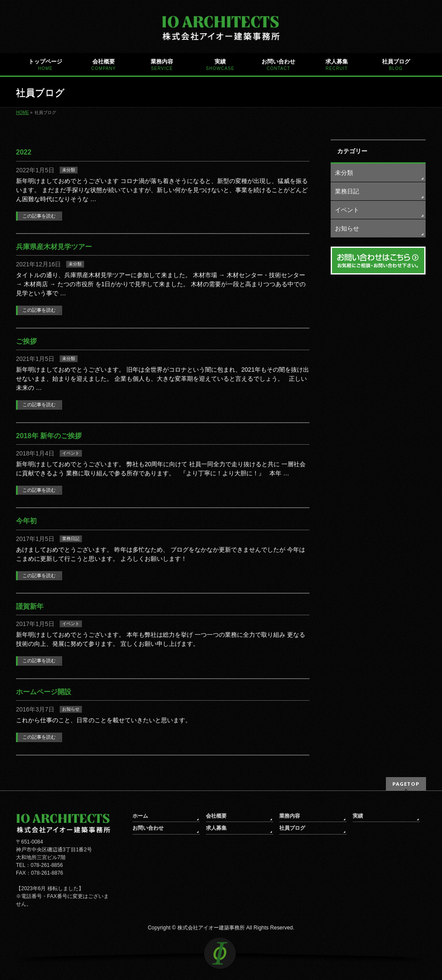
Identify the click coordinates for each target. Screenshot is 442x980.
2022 (24, 152)
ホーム (140, 816)
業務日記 (71, 539)
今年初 (26, 521)
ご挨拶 (26, 341)
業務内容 (290, 816)
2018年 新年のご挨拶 (49, 436)
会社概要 (216, 816)
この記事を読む (39, 216)
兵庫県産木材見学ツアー (54, 247)
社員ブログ (292, 828)
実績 (358, 816)
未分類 (69, 170)
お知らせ (71, 709)
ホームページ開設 (44, 692)
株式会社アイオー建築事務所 (211, 928)
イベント (71, 453)
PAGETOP (406, 784)
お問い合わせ (148, 828)
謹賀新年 (30, 606)
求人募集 (216, 828)
